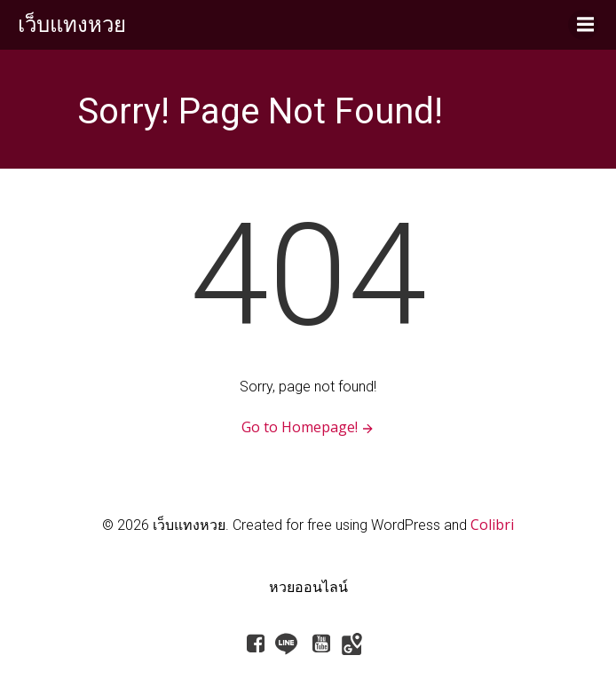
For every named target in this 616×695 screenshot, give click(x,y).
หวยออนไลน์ (308, 587)
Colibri (492, 525)
